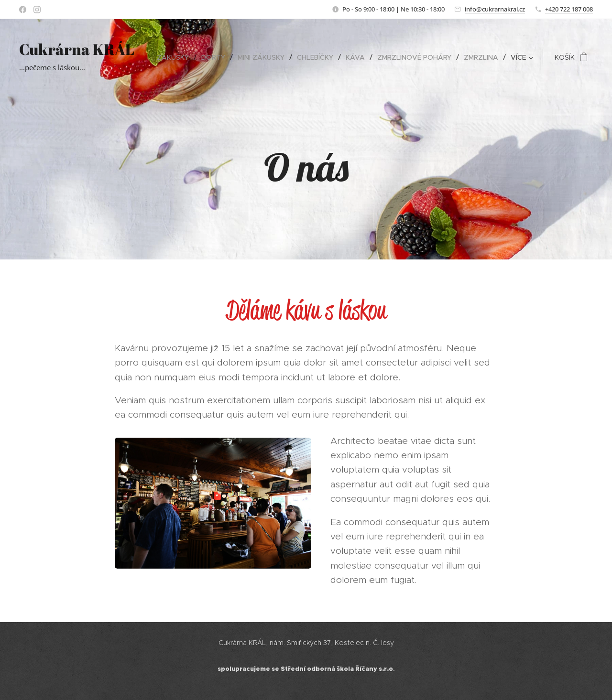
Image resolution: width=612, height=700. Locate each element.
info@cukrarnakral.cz (495, 9)
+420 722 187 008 (569, 9)
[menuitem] (175, 57)
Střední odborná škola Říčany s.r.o (337, 669)
